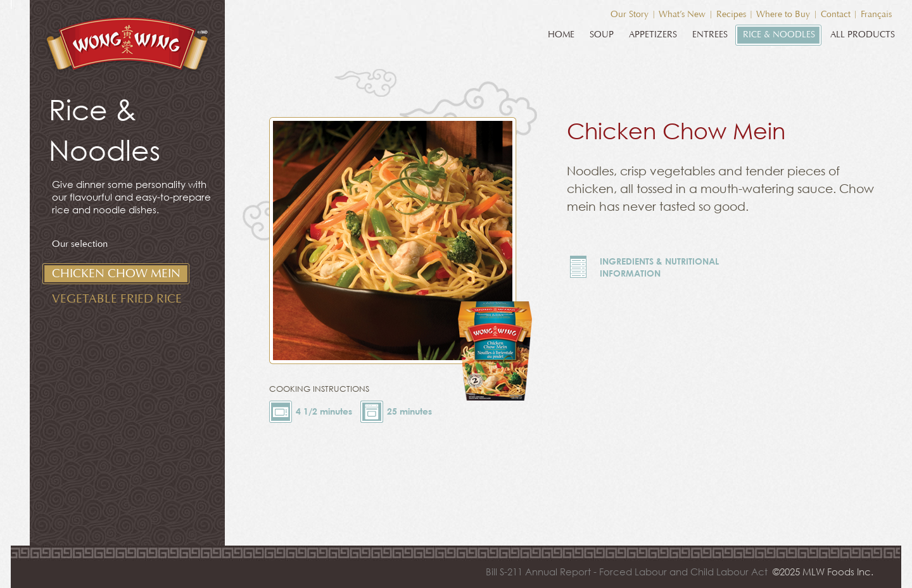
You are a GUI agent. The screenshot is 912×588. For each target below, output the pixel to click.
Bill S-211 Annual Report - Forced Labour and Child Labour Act (627, 572)
